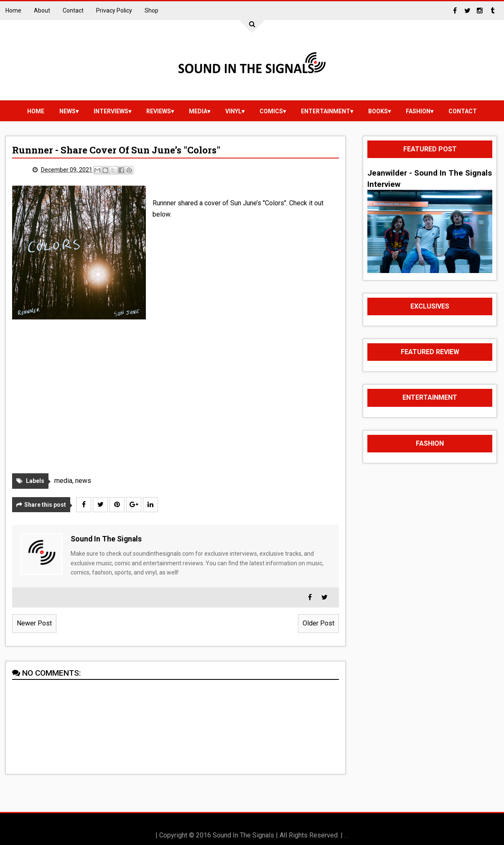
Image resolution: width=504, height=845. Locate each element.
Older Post (318, 623)
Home (13, 10)
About (42, 10)
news (67, 111)
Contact (73, 10)
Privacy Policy (114, 10)
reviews (159, 111)
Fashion (418, 111)
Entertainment (326, 111)
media (198, 111)
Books (378, 111)
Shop (151, 10)
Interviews (111, 111)
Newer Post (34, 623)
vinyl (233, 111)
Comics (271, 111)
